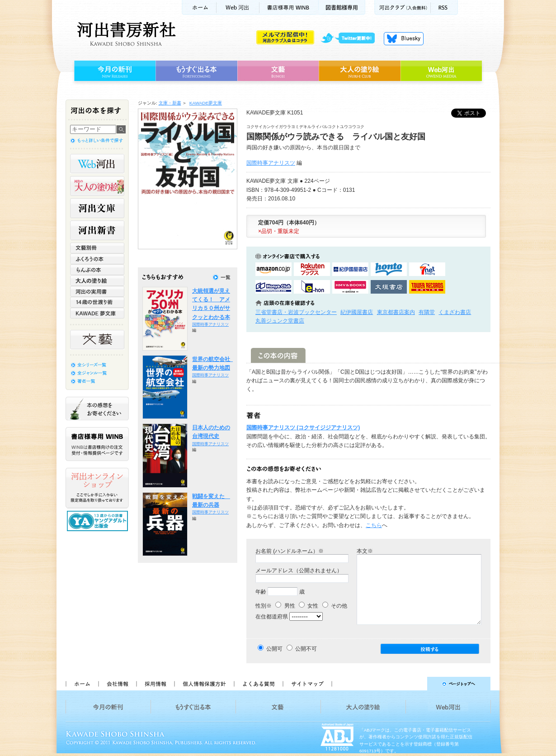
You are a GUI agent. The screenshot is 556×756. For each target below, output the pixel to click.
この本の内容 (278, 355)
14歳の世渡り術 (97, 302)
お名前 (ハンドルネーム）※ (290, 551)
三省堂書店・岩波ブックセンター (296, 312)
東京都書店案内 (396, 312)
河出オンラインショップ (97, 488)
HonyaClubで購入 (273, 287)
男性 (285, 606)
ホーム (199, 7)
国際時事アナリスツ (271, 163)
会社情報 (117, 684)
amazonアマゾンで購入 (273, 269)
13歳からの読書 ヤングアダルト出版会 (99, 521)
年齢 (261, 592)
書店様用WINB (289, 7)
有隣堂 (427, 312)
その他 (335, 606)
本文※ (365, 551)
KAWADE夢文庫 (206, 103)
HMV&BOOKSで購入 (350, 287)
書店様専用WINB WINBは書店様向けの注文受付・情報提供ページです (97, 444)
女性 (309, 606)
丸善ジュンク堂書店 (280, 321)
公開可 (274, 649)
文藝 (278, 71)
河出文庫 (97, 208)
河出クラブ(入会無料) (403, 7)
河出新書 (97, 230)
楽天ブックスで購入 (312, 269)
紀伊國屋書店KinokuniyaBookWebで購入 (350, 269)
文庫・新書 (170, 103)
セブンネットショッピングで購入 (427, 269)
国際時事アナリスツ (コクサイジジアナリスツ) (303, 428)
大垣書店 (389, 287)
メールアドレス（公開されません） (299, 571)
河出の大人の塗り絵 (97, 186)
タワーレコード (427, 287)
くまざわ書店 (455, 312)
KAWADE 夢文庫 (97, 313)
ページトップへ (415, 684)
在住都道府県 (272, 617)
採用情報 (155, 684)
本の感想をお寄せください (97, 409)
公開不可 (306, 649)
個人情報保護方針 (204, 684)
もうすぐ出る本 (196, 71)
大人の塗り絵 (360, 71)
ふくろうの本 (97, 259)
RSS (444, 7)
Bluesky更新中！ (404, 38)
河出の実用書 (97, 291)
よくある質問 (258, 684)
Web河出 (238, 7)
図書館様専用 (342, 7)
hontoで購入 (389, 269)
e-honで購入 (312, 287)
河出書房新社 (125, 34)
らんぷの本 (97, 270)
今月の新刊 (114, 71)
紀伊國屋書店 (357, 312)
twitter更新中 (351, 38)
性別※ (264, 606)
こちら (374, 525)
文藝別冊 (97, 248)
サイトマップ (307, 684)
